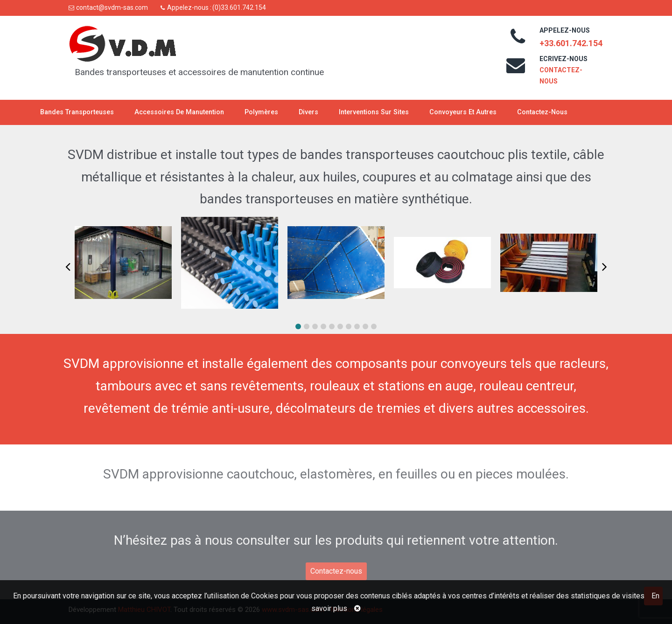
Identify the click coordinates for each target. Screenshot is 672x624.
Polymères (261, 112)
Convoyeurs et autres (463, 112)
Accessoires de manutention (179, 112)
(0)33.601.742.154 (239, 7)
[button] (298, 326)
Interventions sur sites (374, 112)
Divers (308, 112)
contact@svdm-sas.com (112, 7)
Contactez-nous (542, 112)
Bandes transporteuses (77, 112)
